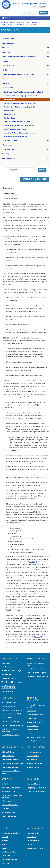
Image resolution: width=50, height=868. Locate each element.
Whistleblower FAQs (33, 767)
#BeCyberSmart (32, 718)
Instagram (5, 841)
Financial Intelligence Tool (35, 722)
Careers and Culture (33, 784)
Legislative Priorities (8, 792)
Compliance (13, 145)
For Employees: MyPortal (35, 848)
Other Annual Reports (8, 692)
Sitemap (29, 844)
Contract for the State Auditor (36, 792)
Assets (12, 62)
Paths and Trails (10, 114)
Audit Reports (6, 667)
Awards (12, 84)
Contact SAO (6, 809)
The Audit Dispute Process (10, 735)
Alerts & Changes (14, 159)
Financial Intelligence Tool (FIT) (12, 671)
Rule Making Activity (33, 841)
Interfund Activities (16, 141)
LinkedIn (4, 844)
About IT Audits (7, 718)
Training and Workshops (10, 767)
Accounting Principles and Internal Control (25, 57)
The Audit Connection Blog (10, 833)
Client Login (6, 863)
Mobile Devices (9, 111)
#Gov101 (30, 733)
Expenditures (19, 24)
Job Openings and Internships (36, 788)
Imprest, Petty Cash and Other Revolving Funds (20, 103)
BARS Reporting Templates (10, 760)
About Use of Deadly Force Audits (13, 725)
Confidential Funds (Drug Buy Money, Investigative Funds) (23, 92)
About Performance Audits (35, 669)
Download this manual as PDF (34, 179)
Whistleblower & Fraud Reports (12, 682)
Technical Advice (32, 730)
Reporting (11, 154)
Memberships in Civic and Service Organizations (20, 107)
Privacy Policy (31, 837)
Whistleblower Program (34, 763)
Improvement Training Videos (36, 737)
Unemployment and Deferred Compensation (19, 126)
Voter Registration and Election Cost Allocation (20, 133)
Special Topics (14, 150)
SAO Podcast (6, 856)
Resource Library (32, 726)
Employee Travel (10, 100)
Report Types (6, 663)
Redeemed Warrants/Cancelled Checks (17, 122)
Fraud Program (32, 760)
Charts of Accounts (15, 44)
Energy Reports (7, 675)
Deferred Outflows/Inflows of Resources (24, 75)
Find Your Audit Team (9, 703)
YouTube (4, 848)
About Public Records (9, 816)
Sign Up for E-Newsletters (10, 859)
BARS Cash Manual (8, 756)
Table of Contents (9, 39)
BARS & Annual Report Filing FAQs (13, 763)
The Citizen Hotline (33, 756)
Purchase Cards (9, 118)
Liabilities (13, 71)
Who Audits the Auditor (9, 812)
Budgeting (11, 48)
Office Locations (7, 801)
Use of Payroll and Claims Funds (15, 129)
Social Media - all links (9, 852)
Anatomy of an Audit (8, 706)
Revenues (13, 79)
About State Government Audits (12, 710)
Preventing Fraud (32, 741)
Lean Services (31, 711)
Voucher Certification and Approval (16, 137)
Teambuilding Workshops (35, 715)
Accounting (8, 24)
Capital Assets (14, 66)
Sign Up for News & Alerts (10, 805)
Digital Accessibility (33, 833)
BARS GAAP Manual (34, 23)
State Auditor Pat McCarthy (11, 788)
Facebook (5, 837)
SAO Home (5, 23)
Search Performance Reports (36, 673)
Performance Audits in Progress (37, 676)
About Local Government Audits (12, 714)
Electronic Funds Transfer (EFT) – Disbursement (21, 96)
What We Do (5, 784)
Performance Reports (9, 678)
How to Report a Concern (35, 752)
